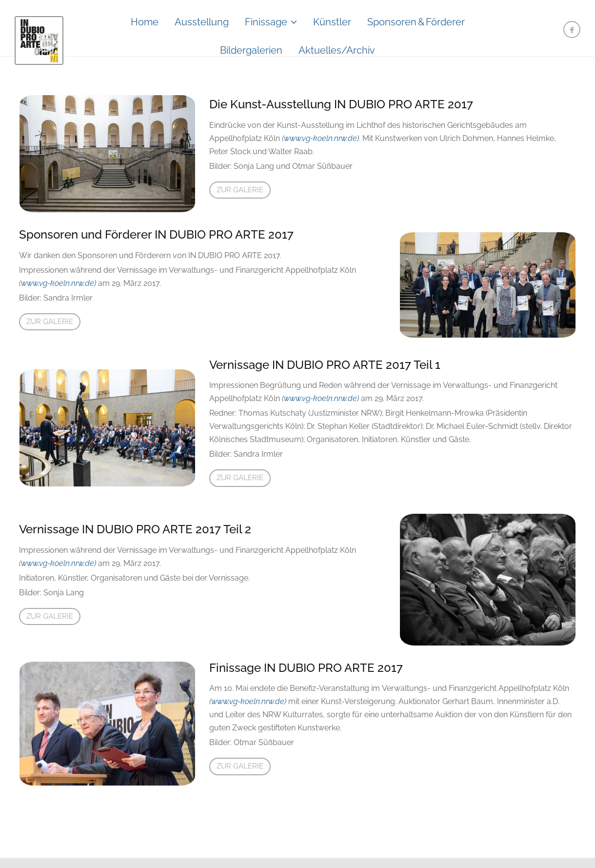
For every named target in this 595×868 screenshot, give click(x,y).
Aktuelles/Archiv (337, 50)
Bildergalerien (251, 50)
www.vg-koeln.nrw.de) (321, 138)
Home (145, 22)
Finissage (266, 22)
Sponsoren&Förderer (416, 22)
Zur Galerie (240, 190)
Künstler (332, 22)
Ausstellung (202, 22)
